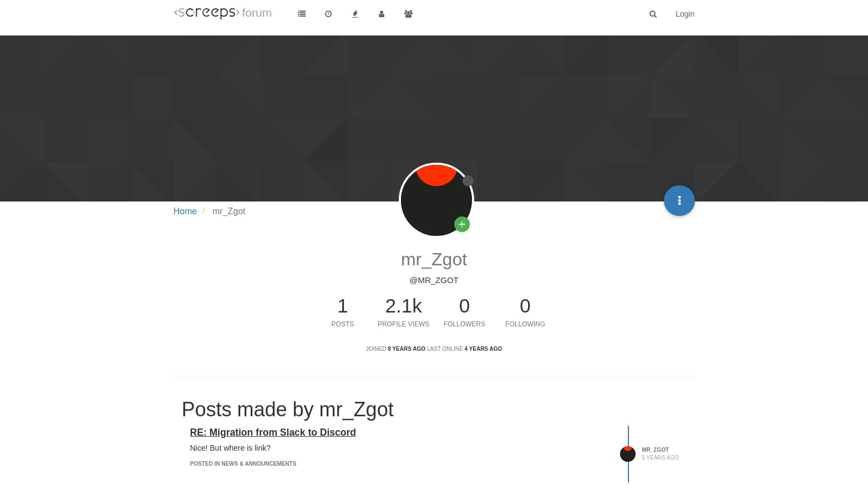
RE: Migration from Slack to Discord (273, 432)
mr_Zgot (655, 450)
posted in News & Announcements (243, 464)
